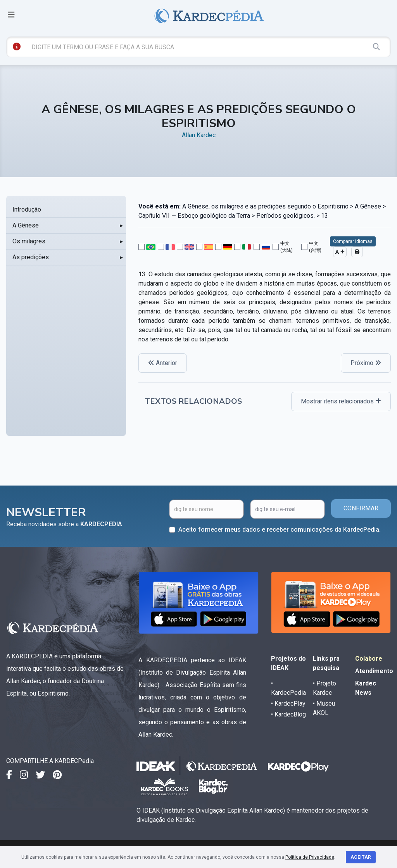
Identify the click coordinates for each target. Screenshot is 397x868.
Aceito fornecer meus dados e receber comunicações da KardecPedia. (280, 530)
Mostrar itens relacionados (341, 401)
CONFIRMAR (361, 508)
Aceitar (361, 857)
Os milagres (29, 241)
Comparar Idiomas (353, 241)
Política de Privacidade (310, 857)
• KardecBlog (288, 714)
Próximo (366, 363)
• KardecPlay (288, 704)
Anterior (163, 363)
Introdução (27, 209)
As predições (31, 257)
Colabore (369, 659)
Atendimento (374, 671)
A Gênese (26, 225)
